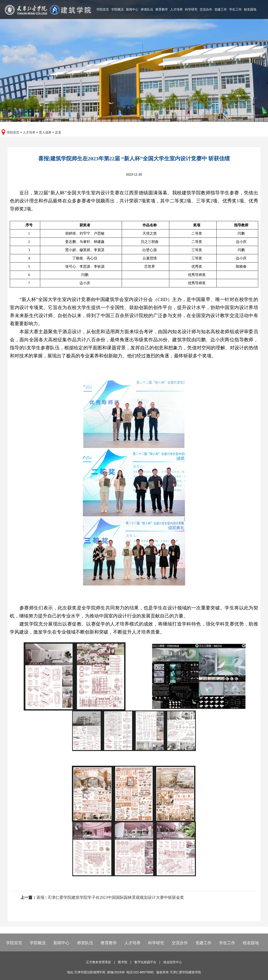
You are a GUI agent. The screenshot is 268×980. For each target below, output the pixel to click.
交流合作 (206, 9)
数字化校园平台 (145, 962)
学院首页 (103, 9)
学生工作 (235, 9)
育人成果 (45, 132)
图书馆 (123, 962)
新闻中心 (132, 9)
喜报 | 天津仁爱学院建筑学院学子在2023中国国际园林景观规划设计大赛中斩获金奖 (110, 897)
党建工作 (221, 9)
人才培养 (176, 9)
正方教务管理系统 (98, 962)
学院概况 (117, 9)
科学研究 (191, 9)
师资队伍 (147, 9)
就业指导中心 (173, 962)
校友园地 (250, 9)
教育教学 (162, 9)
